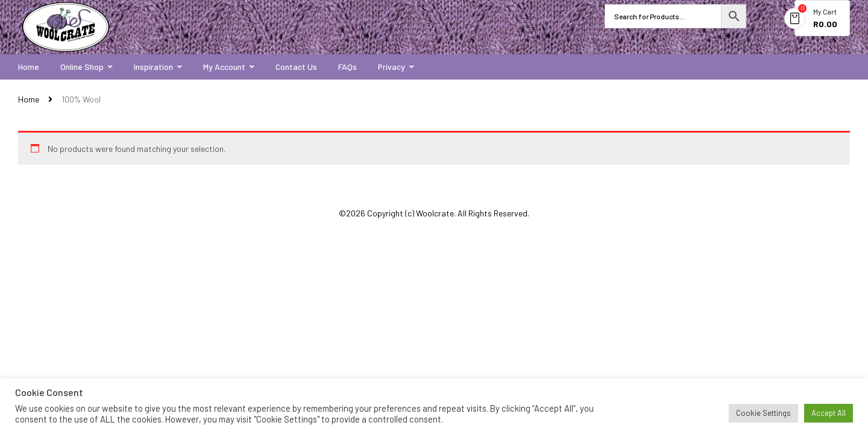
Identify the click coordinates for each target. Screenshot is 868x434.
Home (29, 99)
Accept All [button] (829, 413)
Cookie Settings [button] (763, 413)
